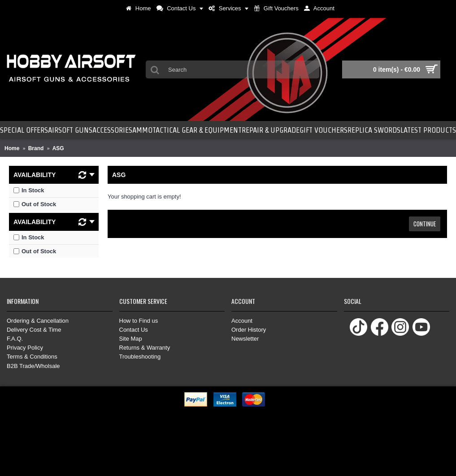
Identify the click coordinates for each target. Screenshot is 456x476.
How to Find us (139, 321)
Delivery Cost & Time (34, 330)
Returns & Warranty (145, 348)
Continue (425, 224)
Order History (249, 330)
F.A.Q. (15, 339)
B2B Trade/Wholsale (33, 366)
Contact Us (134, 330)
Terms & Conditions (32, 357)
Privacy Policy (25, 348)
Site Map (131, 339)
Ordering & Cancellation (38, 321)
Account (242, 321)
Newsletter (245, 339)
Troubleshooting (140, 357)
